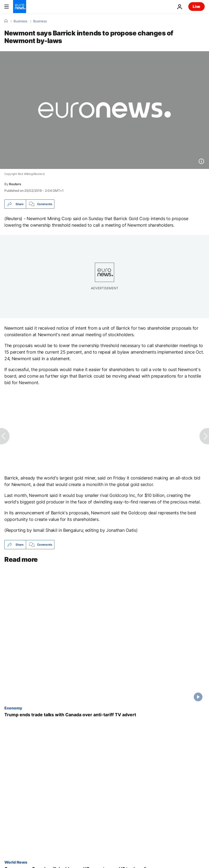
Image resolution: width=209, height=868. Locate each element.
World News (16, 862)
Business (20, 21)
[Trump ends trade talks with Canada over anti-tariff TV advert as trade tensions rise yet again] (104, 715)
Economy (13, 708)
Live (196, 6)
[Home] (6, 21)
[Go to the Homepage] (20, 7)
